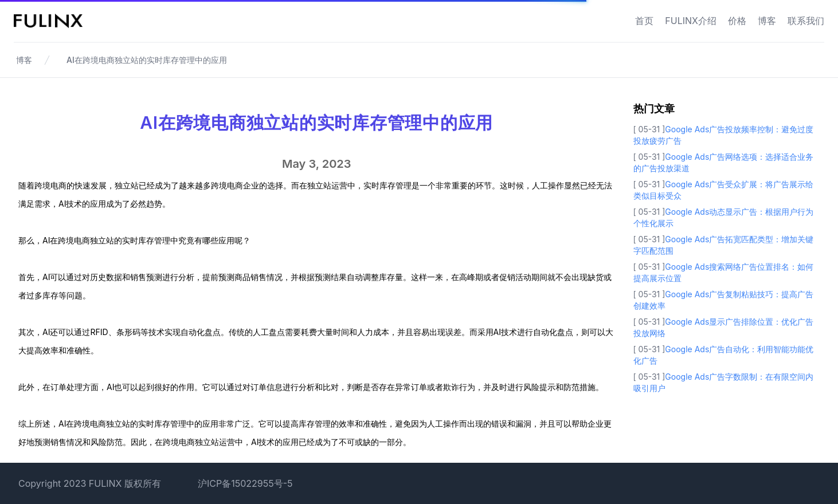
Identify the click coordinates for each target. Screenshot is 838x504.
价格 (737, 21)
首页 (644, 21)
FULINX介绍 (691, 21)
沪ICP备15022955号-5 (245, 483)
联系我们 (806, 21)
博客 (767, 21)
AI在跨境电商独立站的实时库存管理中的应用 (147, 60)
